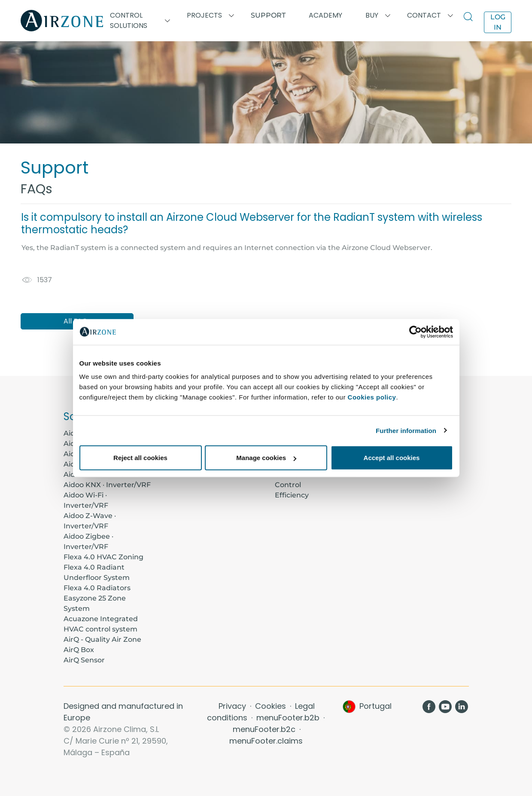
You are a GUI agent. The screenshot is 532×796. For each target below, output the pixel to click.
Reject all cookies (140, 458)
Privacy (233, 706)
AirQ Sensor (84, 660)
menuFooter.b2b (289, 718)
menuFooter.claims (266, 741)
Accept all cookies (392, 458)
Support (268, 15)
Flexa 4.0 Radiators (97, 588)
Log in (498, 22)
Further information (406, 430)
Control (288, 485)
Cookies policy (372, 397)
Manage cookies (266, 458)
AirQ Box (79, 650)
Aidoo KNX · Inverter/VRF (107, 485)
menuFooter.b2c (265, 729)
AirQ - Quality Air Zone (102, 639)
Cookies (272, 706)
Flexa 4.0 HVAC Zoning (103, 557)
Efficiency (292, 495)
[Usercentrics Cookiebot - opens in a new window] (415, 332)
